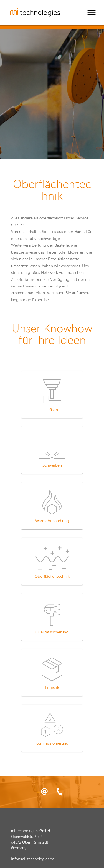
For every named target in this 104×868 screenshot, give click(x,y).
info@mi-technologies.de (33, 859)
